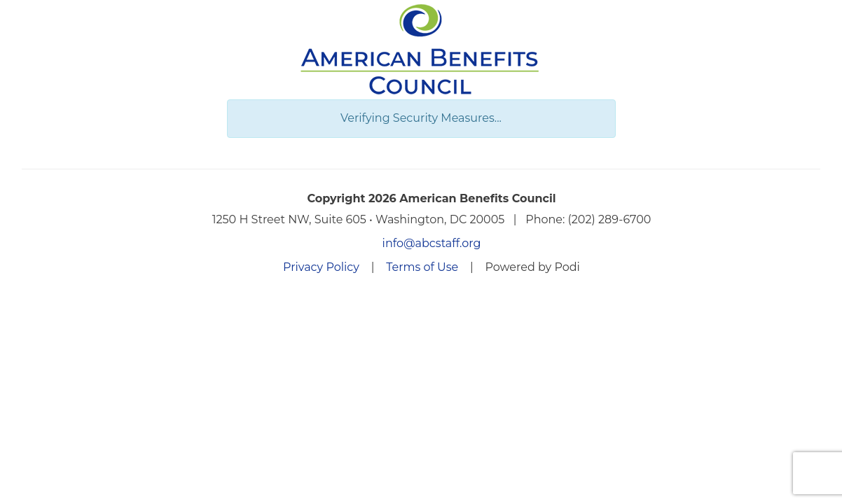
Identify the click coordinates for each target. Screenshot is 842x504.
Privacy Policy (321, 267)
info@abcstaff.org (432, 243)
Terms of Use (422, 267)
